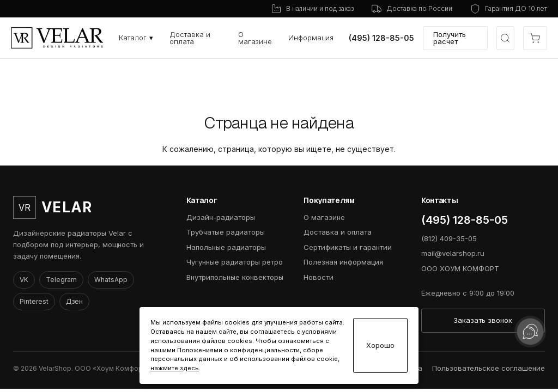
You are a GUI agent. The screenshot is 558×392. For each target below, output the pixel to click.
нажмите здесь (175, 368)
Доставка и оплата (190, 38)
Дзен (74, 301)
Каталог (136, 38)
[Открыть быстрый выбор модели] (505, 38)
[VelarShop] (57, 38)
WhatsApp (111, 280)
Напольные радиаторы (226, 247)
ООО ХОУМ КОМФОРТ (460, 268)
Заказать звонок (483, 320)
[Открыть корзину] (535, 38)
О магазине (255, 38)
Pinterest (34, 301)
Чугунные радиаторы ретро (235, 262)
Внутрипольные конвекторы (235, 277)
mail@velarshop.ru (453, 253)
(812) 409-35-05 (449, 238)
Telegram (61, 280)
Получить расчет (450, 38)
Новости (319, 277)
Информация (311, 38)
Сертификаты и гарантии (348, 247)
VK (24, 280)
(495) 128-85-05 (381, 38)
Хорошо (380, 345)
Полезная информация (343, 262)
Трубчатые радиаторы (226, 232)
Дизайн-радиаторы (221, 217)
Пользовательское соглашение (489, 368)
